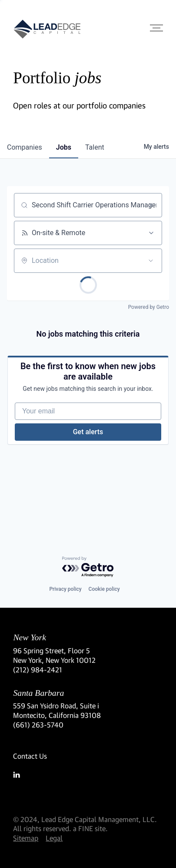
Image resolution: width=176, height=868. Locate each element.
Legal (54, 838)
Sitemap (26, 838)
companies (25, 147)
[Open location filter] (151, 261)
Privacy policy (65, 589)
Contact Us (30, 756)
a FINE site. (90, 828)
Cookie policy (104, 589)
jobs (64, 147)
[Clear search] (151, 205)
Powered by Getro (149, 307)
